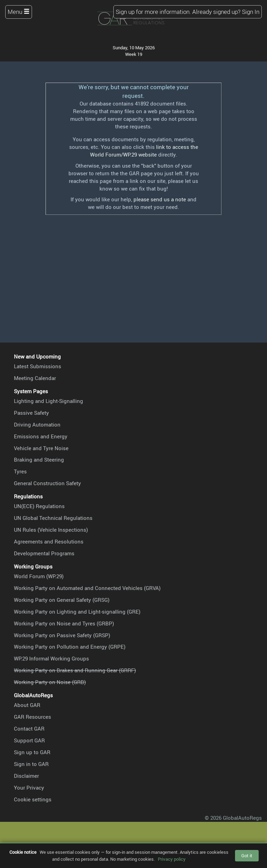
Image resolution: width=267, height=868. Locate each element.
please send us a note (160, 199)
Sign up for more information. (153, 12)
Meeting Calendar (35, 378)
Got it (247, 856)
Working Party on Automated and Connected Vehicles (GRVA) (87, 588)
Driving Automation (37, 424)
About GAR (27, 705)
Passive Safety (31, 413)
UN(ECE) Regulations (39, 506)
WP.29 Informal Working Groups (51, 658)
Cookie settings (33, 799)
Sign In (251, 12)
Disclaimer (26, 776)
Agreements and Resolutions (49, 541)
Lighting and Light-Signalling (48, 401)
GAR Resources (33, 717)
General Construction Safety (47, 483)
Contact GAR (29, 728)
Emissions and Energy (41, 436)
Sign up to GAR (32, 752)
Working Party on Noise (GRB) (50, 682)
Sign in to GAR (31, 764)
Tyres (20, 471)
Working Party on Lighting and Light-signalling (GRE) (77, 612)
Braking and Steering (39, 460)
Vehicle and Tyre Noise (41, 448)
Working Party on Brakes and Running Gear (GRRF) (75, 670)
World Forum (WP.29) (39, 576)
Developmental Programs (44, 553)
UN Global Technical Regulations (53, 518)
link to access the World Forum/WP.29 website (144, 151)
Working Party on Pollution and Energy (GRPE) (70, 647)
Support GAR (29, 740)
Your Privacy (29, 787)
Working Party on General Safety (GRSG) (62, 600)
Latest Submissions (38, 366)
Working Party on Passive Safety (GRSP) (62, 635)
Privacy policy (172, 859)
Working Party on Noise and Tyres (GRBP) (64, 623)
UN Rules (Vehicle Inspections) (51, 530)
